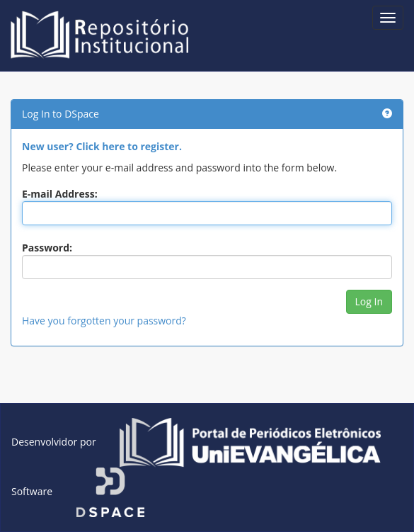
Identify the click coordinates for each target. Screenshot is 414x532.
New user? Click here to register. (102, 146)
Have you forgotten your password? (104, 321)
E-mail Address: (60, 194)
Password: (47, 248)
